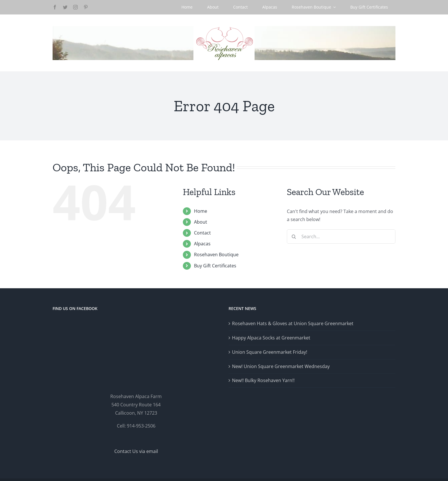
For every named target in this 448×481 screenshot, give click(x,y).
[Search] (294, 236)
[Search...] (341, 236)
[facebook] (55, 7)
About (201, 222)
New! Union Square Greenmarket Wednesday (281, 366)
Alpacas (202, 244)
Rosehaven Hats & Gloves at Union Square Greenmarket (293, 323)
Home (201, 211)
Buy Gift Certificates (215, 266)
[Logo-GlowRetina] (224, 28)
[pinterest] (86, 7)
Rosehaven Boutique (216, 255)
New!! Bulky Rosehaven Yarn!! (263, 380)
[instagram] (75, 7)
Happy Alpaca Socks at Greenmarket (271, 338)
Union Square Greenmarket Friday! (270, 352)
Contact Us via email (136, 451)
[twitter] (65, 7)
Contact (202, 233)
